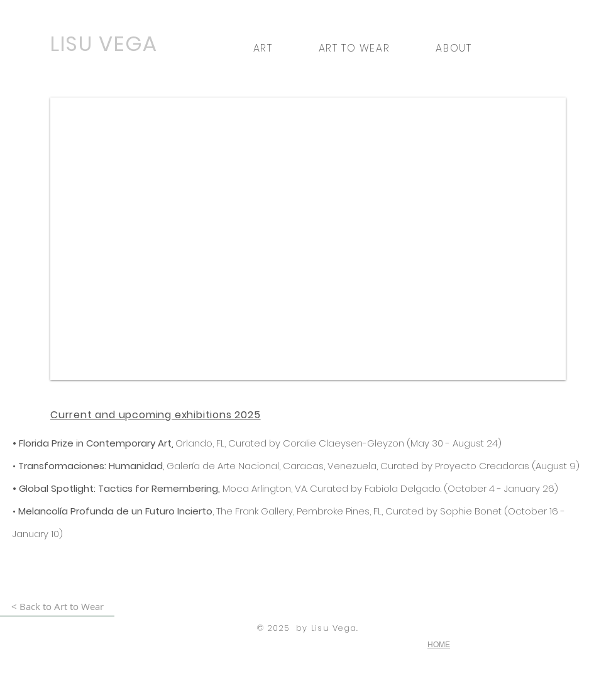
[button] (263, 48)
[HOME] (439, 645)
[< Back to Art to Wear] (57, 606)
